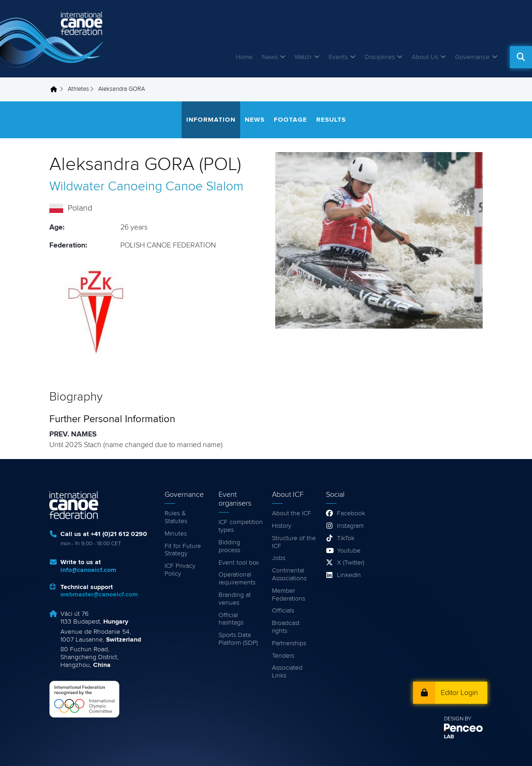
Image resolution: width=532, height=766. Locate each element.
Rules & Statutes (176, 517)
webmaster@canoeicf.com (99, 595)
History (282, 526)
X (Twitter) (351, 563)
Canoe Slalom (204, 187)
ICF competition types (241, 526)
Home (244, 57)
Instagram (350, 526)
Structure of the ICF (294, 542)
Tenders (283, 656)
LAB (449, 737)
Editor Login (459, 693)
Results (331, 120)
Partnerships (289, 643)
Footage (290, 120)
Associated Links (287, 672)
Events (338, 57)
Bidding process (229, 546)
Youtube (349, 551)
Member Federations (289, 595)
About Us (425, 57)
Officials (283, 611)
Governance (472, 57)
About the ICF (292, 513)
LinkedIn (349, 575)
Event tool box (239, 563)
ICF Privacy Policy (180, 570)
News (270, 57)
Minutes (176, 534)
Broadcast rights (286, 627)
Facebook (351, 513)
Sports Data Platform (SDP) (238, 639)
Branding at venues (235, 599)
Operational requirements (237, 579)
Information (211, 120)
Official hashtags (231, 619)
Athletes (78, 89)
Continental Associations (289, 574)
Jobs (279, 558)
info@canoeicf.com (88, 570)
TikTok (346, 538)
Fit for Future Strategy (183, 550)
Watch (303, 57)
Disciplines (380, 57)
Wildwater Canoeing (106, 187)
